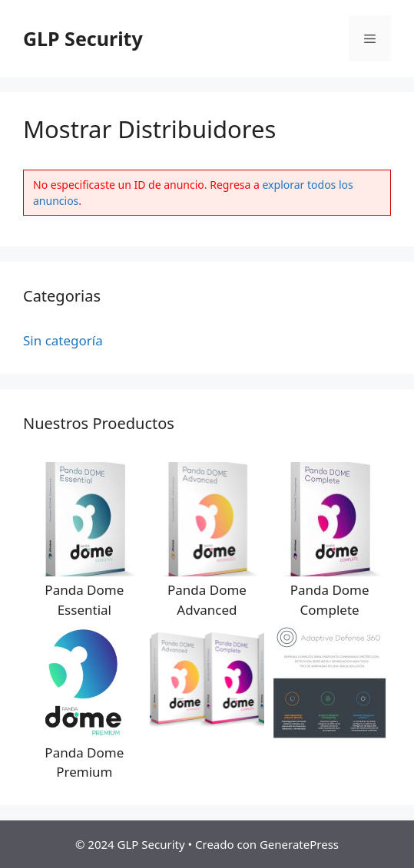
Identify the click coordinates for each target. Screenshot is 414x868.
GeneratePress (299, 844)
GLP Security (83, 38)
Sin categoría (63, 340)
